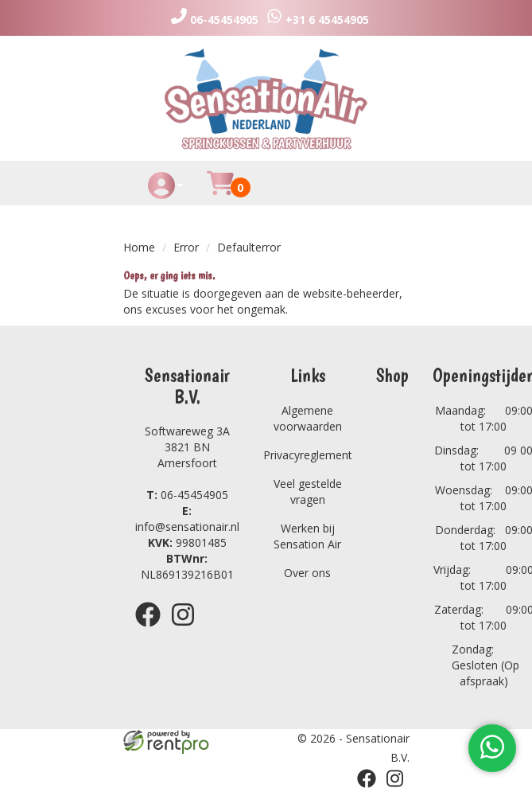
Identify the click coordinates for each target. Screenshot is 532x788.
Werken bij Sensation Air (307, 536)
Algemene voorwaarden (308, 418)
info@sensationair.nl (187, 519)
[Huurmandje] (220, 192)
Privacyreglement (308, 455)
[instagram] (188, 629)
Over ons (307, 573)
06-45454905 (187, 495)
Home (139, 247)
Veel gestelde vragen (308, 492)
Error (186, 247)
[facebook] (153, 629)
